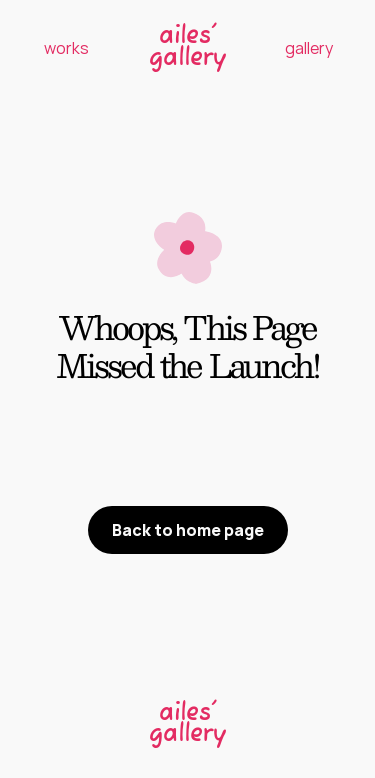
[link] (188, 722)
